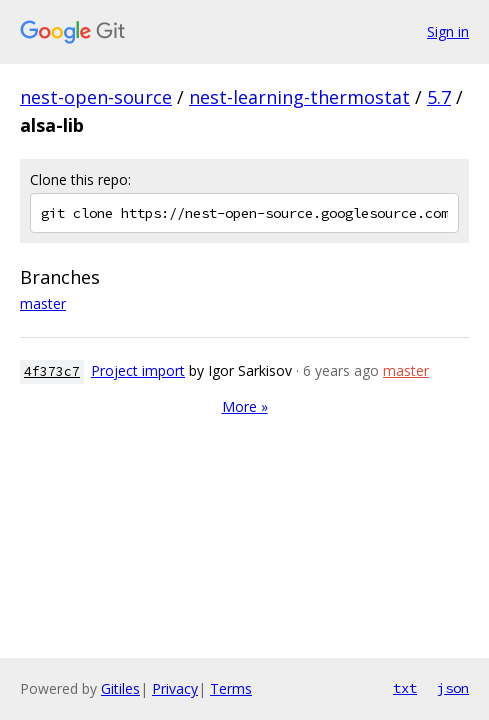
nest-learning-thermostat (299, 97)
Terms (231, 688)
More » (245, 406)
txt (405, 688)
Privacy (175, 688)
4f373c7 (52, 371)
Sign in (448, 31)
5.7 (439, 97)
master (43, 303)
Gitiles (120, 688)
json (453, 688)
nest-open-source (96, 97)
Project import (138, 370)
